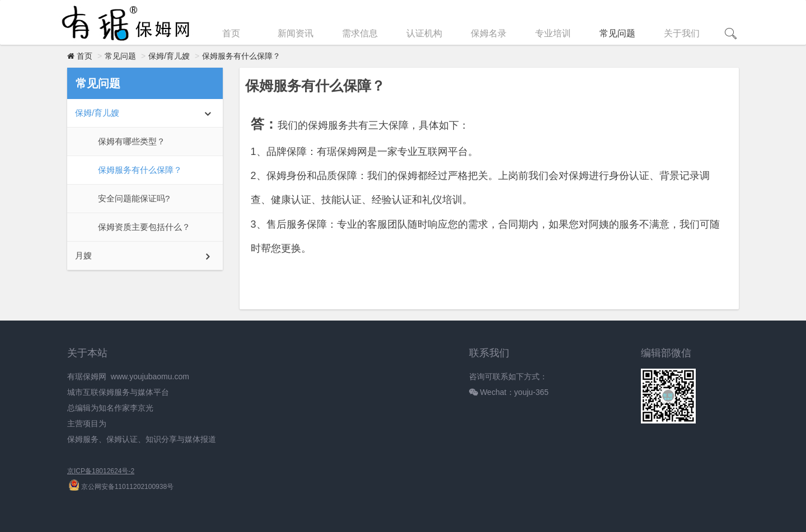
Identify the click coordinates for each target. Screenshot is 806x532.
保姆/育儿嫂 (169, 56)
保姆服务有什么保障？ (241, 56)
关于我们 (682, 33)
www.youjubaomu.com (150, 376)
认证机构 (424, 33)
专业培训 (553, 33)
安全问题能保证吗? (134, 198)
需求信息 (360, 33)
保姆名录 (489, 33)
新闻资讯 (296, 33)
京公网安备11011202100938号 (121, 487)
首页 (231, 33)
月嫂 (83, 255)
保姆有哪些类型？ (132, 141)
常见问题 (617, 33)
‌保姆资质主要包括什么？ (144, 227)
